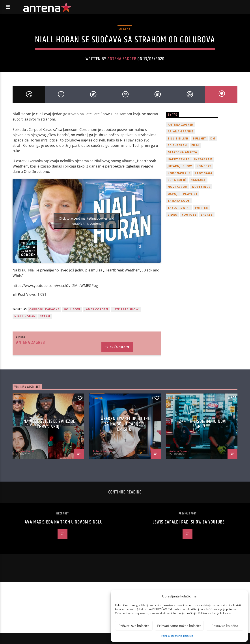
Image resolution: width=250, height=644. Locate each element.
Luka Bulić (177, 180)
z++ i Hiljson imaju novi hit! (203, 424)
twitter (201, 208)
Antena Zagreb (122, 59)
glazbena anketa (182, 152)
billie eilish (178, 138)
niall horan (25, 316)
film (195, 145)
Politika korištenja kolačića (177, 636)
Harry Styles (179, 159)
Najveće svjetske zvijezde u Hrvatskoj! (49, 424)
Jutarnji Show (180, 166)
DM (213, 138)
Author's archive (117, 347)
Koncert (204, 166)
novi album (178, 187)
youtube (189, 215)
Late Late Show (126, 309)
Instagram (203, 159)
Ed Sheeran (177, 145)
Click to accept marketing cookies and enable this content (87, 221)
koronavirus (179, 173)
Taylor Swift (179, 208)
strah (45, 316)
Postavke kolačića (225, 626)
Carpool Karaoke (44, 309)
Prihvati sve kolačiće (134, 626)
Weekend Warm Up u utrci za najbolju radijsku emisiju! (126, 424)
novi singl (201, 187)
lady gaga (204, 173)
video (173, 215)
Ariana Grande (181, 131)
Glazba (125, 29)
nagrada (198, 180)
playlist (190, 194)
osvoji (173, 194)
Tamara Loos (179, 201)
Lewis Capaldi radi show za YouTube (189, 522)
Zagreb (207, 215)
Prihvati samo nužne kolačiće (179, 626)
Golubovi (72, 309)
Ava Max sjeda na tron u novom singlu (63, 522)
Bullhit (199, 138)
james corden (96, 309)
